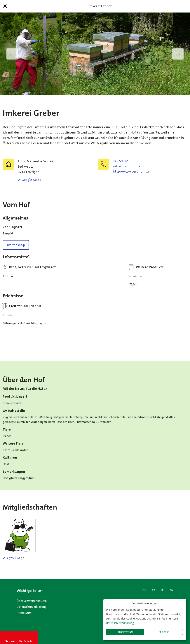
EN (171, 590)
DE (144, 590)
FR (153, 590)
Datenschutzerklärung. (120, 623)
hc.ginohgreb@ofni (128, 166)
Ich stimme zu (125, 632)
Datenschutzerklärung (32, 607)
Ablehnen (164, 632)
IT (162, 590)
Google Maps (31, 180)
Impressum (24, 613)
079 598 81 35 (123, 161)
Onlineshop (16, 245)
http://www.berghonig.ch (132, 171)
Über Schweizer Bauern (32, 601)
